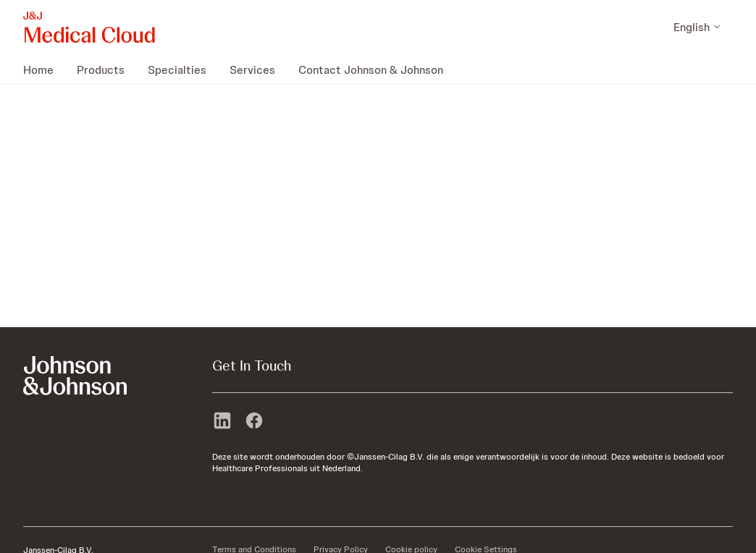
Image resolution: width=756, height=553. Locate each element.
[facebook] (254, 422)
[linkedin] (222, 422)
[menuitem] (44, 69)
